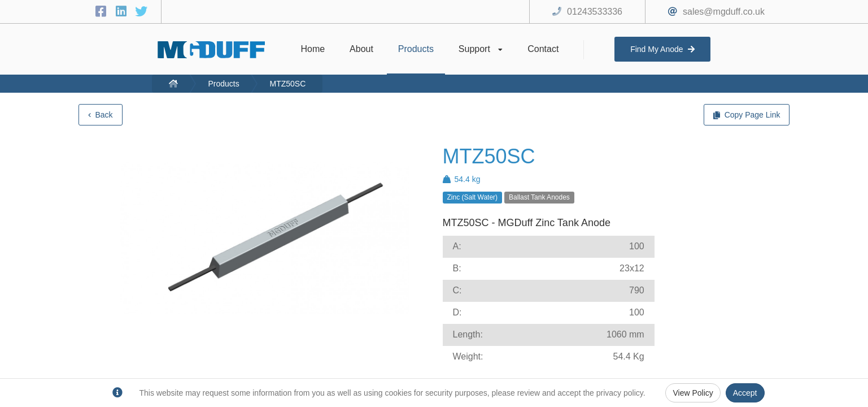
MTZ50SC (288, 84)
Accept (745, 393)
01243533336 (595, 12)
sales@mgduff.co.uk (724, 12)
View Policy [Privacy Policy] (693, 393)
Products (223, 84)
